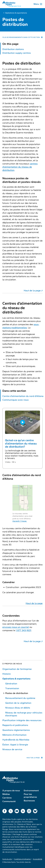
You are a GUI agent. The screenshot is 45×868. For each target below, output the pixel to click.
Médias (6, 794)
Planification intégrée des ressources (22, 720)
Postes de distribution (17, 693)
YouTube (17, 811)
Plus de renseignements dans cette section (21, 37)
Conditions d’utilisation (22, 859)
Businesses (29, 801)
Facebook (5, 811)
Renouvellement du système (20, 698)
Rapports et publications (15, 725)
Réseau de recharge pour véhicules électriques (24, 714)
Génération (11, 684)
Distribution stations (13, 49)
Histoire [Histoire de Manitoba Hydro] (7, 674)
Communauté (9, 801)
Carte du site (7, 859)
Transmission (12, 688)
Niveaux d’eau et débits (18, 708)
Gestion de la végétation (18, 703)
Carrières (7, 798)
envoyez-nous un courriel (16, 627)
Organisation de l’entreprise (17, 669)
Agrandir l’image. (20, 521)
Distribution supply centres (17, 53)
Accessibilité (38, 859)
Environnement (31, 791)
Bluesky (35, 811)
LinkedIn (23, 811)
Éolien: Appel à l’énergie (15, 745)
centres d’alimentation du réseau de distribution (20, 167)
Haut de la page (32, 291)
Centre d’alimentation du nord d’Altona (23, 396)
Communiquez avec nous (15, 400)
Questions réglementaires (16, 730)
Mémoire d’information (14, 735)
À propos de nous (12, 664)
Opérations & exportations (16, 13)
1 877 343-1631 (23, 630)
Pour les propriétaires (30, 796)
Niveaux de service (12, 749)
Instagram (29, 811)
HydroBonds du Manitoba (16, 740)
